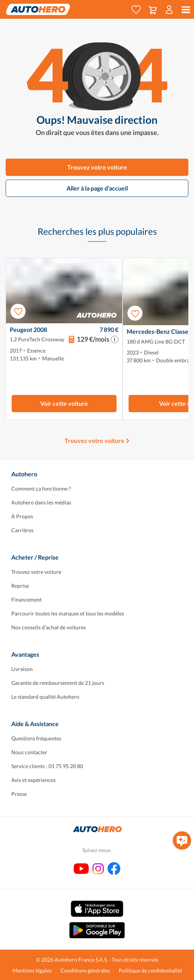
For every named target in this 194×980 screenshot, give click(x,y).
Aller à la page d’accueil (97, 188)
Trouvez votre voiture (97, 167)
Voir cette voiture (64, 403)
